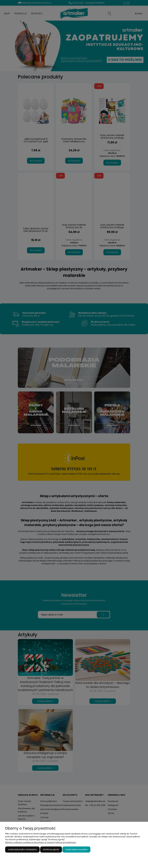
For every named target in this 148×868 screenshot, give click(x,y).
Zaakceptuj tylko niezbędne (22, 849)
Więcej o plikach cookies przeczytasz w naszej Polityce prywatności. (41, 842)
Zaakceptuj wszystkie (76, 849)
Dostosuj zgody (51, 849)
